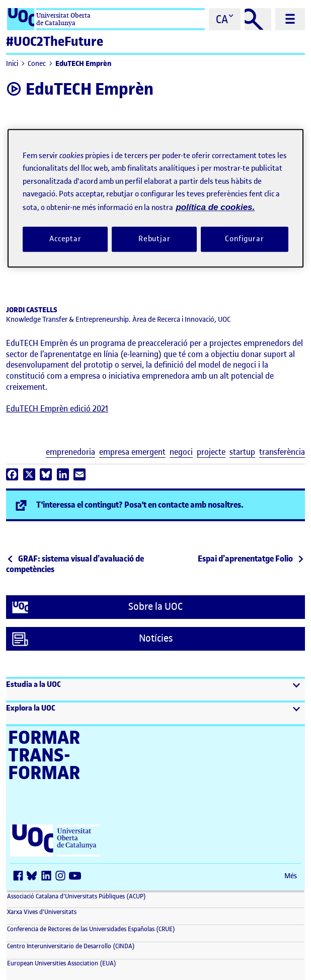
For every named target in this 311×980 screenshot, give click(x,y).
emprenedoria (70, 452)
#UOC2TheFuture (55, 42)
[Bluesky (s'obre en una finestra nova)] (34, 877)
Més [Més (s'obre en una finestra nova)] (291, 876)
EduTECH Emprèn (83, 64)
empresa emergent (132, 452)
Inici (12, 64)
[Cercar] (258, 19)
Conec (37, 64)
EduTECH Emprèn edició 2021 (57, 408)
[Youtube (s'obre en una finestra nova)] (76, 877)
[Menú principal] (290, 19)
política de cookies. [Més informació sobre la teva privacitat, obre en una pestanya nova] (215, 207)
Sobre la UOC (97, 607)
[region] (155, 198)
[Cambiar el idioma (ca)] (225, 19)
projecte (211, 452)
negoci (181, 452)
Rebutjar (154, 239)
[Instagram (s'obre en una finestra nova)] (62, 877)
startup (242, 452)
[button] (155, 690)
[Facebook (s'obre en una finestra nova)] (20, 877)
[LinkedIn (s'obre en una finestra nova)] (48, 877)
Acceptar (65, 239)
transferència (282, 452)
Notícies (92, 639)
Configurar (245, 239)
